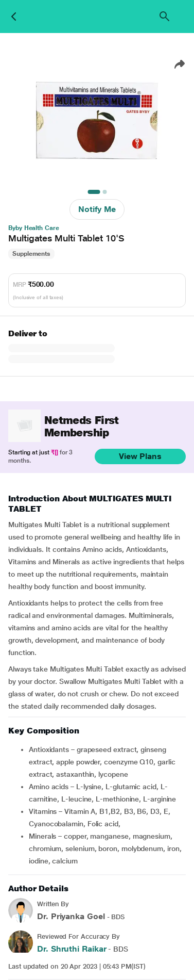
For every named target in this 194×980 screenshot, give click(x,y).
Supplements (31, 254)
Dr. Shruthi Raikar (72, 949)
